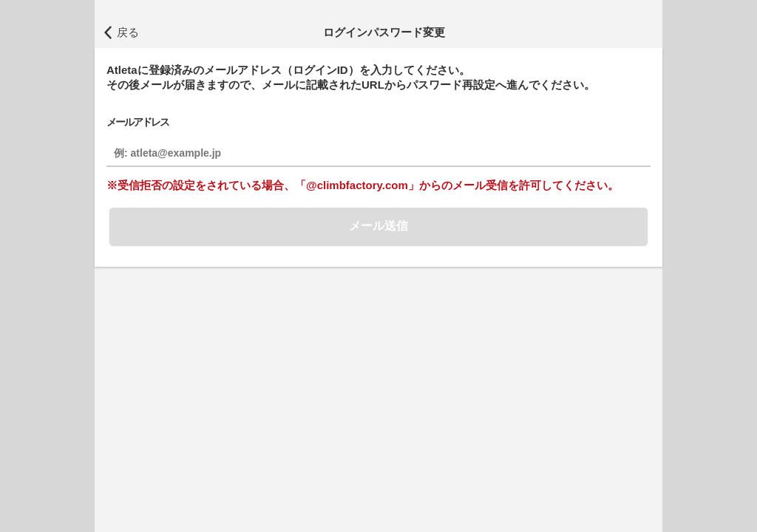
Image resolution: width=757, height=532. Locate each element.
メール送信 (378, 226)
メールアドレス (138, 122)
